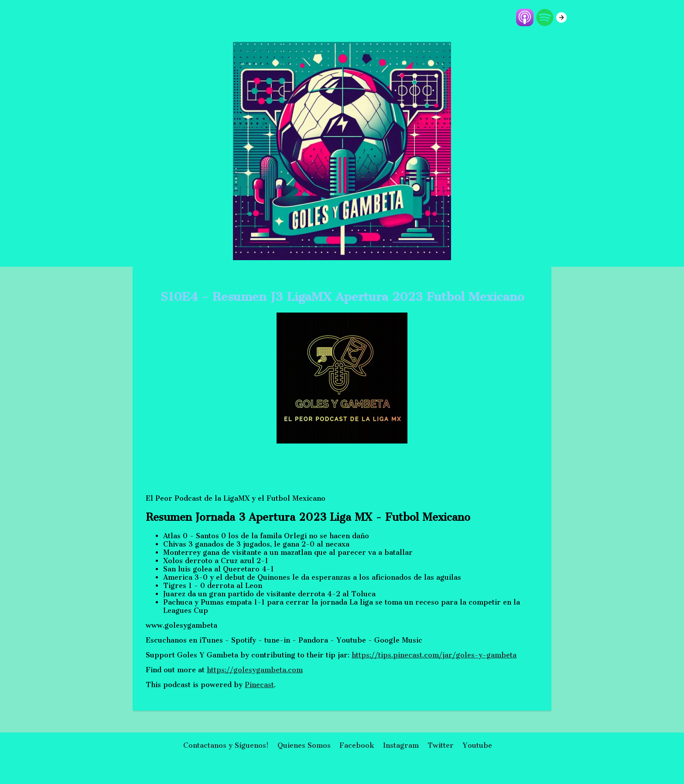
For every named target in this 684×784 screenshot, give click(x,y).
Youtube (477, 745)
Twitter (441, 745)
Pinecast (259, 685)
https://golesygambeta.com (255, 670)
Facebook (357, 745)
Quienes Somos (304, 745)
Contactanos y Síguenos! (226, 745)
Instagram (401, 745)
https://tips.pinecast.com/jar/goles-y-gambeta (434, 655)
